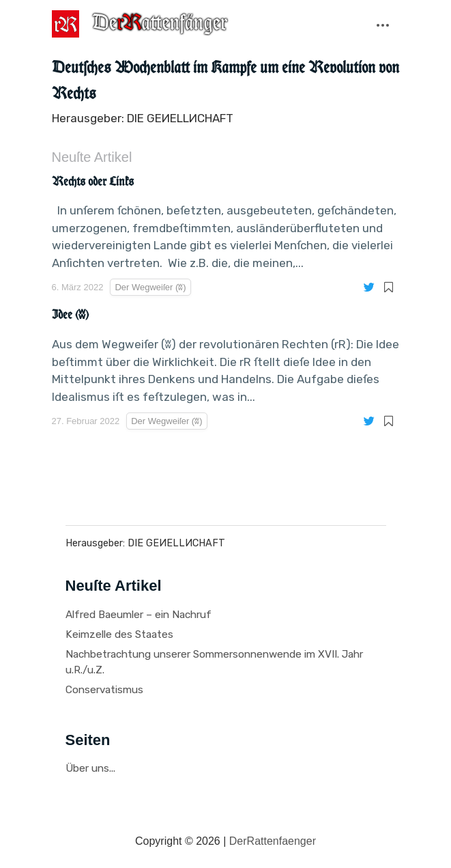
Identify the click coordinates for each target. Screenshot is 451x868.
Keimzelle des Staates (119, 634)
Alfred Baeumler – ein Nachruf (139, 615)
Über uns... (90, 768)
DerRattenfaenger (273, 841)
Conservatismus (104, 690)
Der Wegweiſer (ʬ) (150, 287)
